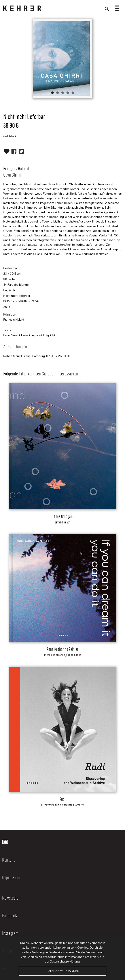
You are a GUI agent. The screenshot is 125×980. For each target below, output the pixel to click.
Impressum (11, 877)
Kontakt (9, 860)
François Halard (14, 320)
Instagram (10, 933)
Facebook (10, 915)
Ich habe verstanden (63, 971)
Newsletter (11, 898)
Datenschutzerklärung (65, 961)
